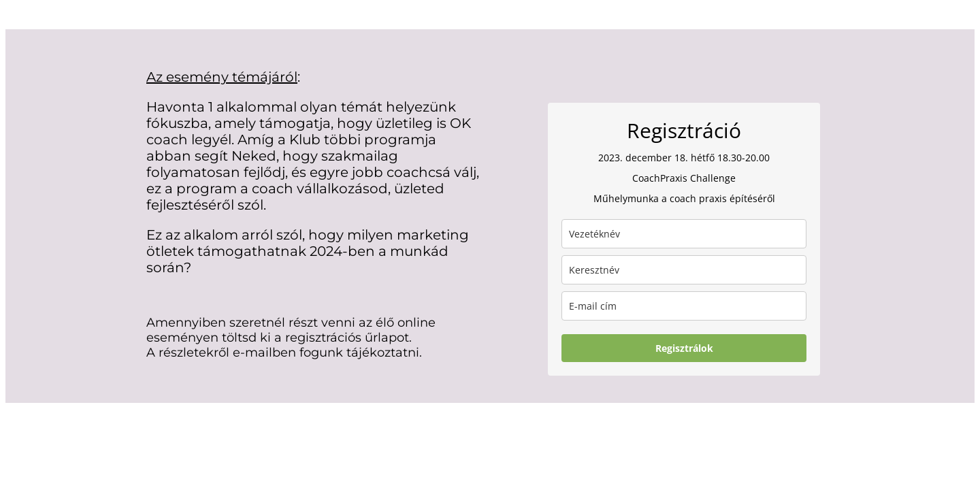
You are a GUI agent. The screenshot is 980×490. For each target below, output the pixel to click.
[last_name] (684, 234)
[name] (684, 270)
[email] (684, 306)
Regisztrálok (684, 348)
